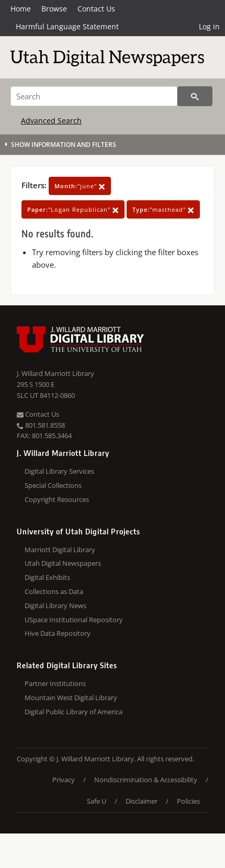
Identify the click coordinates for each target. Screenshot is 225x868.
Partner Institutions (55, 683)
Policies (188, 801)
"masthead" (163, 209)
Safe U (97, 801)
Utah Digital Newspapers (63, 563)
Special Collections (53, 485)
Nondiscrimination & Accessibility (146, 780)
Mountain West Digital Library (71, 698)
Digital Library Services (59, 471)
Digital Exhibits (47, 577)
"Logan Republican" (73, 209)
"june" (80, 186)
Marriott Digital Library (60, 550)
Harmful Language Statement (67, 26)
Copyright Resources (57, 499)
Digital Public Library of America (74, 712)
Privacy (64, 780)
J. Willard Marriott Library (55, 373)
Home (21, 9)
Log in (209, 26)
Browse (54, 9)
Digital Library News (55, 606)
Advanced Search (51, 121)
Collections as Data (54, 591)
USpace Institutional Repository (74, 620)
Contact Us (96, 9)
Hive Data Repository (58, 633)
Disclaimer (142, 801)
